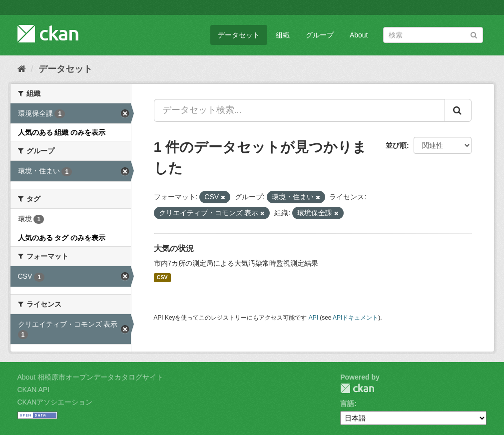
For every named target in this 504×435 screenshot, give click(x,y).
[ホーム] (22, 69)
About (359, 35)
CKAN (357, 388)
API (313, 318)
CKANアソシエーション (55, 402)
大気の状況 (174, 248)
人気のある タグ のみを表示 (62, 238)
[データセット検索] (433, 35)
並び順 (396, 145)
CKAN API (34, 390)
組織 (283, 35)
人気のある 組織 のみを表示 (62, 132)
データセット (239, 35)
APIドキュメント (355, 318)
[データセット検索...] (299, 110)
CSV (162, 278)
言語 (347, 404)
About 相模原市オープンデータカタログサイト (90, 377)
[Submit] (474, 34)
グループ (320, 35)
